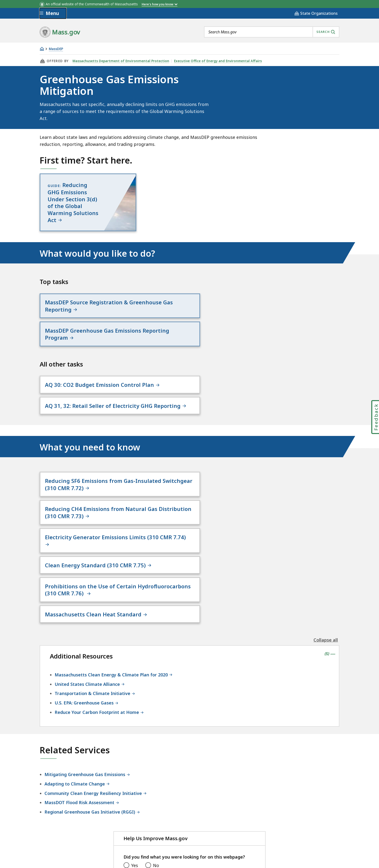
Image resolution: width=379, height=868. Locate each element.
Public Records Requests (202, 828)
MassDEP (56, 49)
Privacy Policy (124, 828)
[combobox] (272, 32)
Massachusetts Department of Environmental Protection (120, 61)
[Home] (42, 49)
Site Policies (157, 828)
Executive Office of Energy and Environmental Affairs (216, 61)
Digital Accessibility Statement (71, 828)
